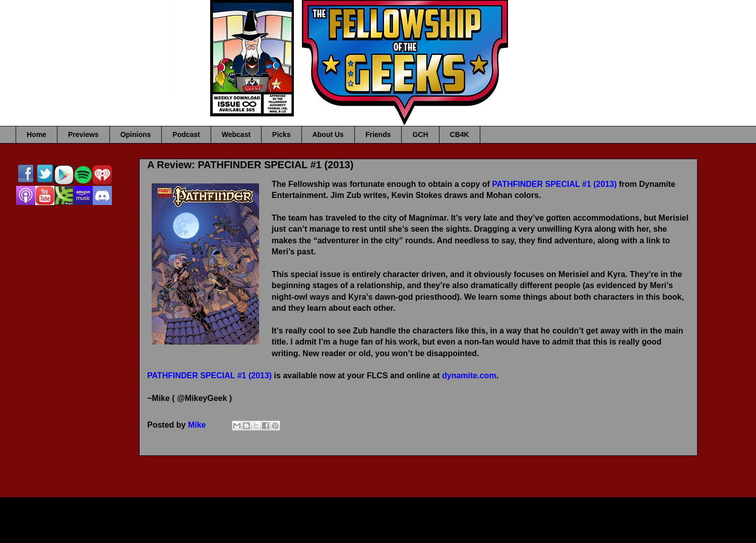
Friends (378, 134)
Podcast (186, 134)
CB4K (460, 134)
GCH (420, 134)
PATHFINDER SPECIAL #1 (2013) (554, 184)
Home (37, 134)
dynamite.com (469, 376)
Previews (83, 134)
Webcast (236, 134)
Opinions (136, 134)
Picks (281, 134)
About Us (328, 134)
